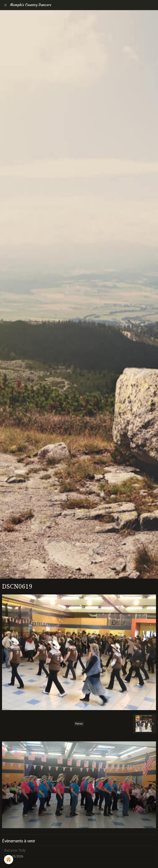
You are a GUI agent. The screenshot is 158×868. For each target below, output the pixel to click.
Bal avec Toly (15, 850)
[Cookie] (9, 860)
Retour (79, 724)
